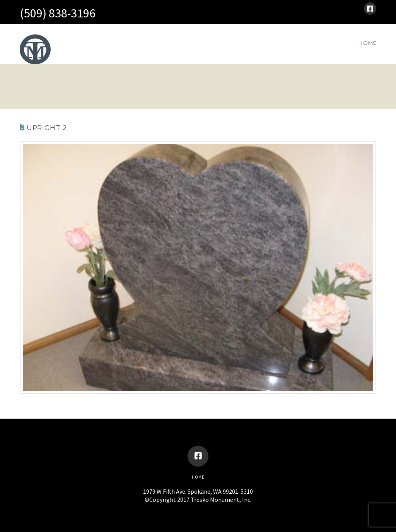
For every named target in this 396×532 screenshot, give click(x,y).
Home (198, 477)
